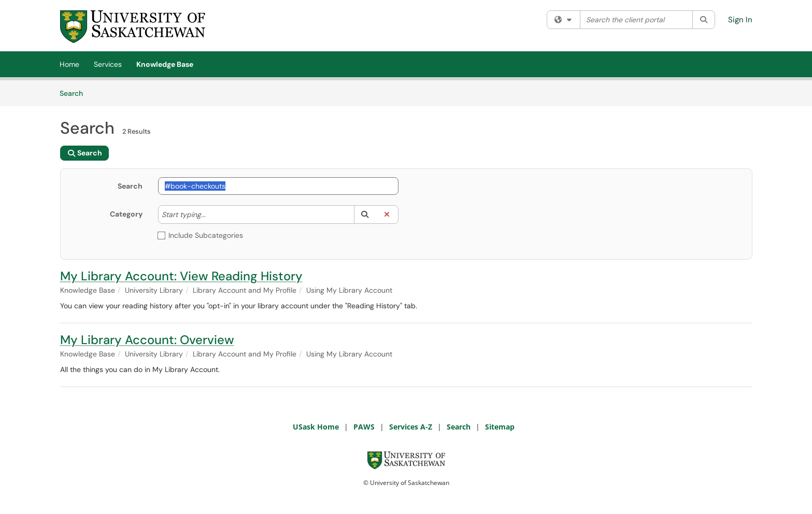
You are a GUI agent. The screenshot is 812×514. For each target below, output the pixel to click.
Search (75, 93)
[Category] (211, 215)
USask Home (316, 427)
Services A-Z (411, 427)
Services (108, 64)
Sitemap (500, 427)
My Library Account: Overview (147, 340)
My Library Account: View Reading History (181, 276)
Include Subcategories (201, 235)
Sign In (740, 20)
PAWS (364, 427)
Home (69, 64)
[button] (365, 215)
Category (126, 214)
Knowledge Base (165, 64)
